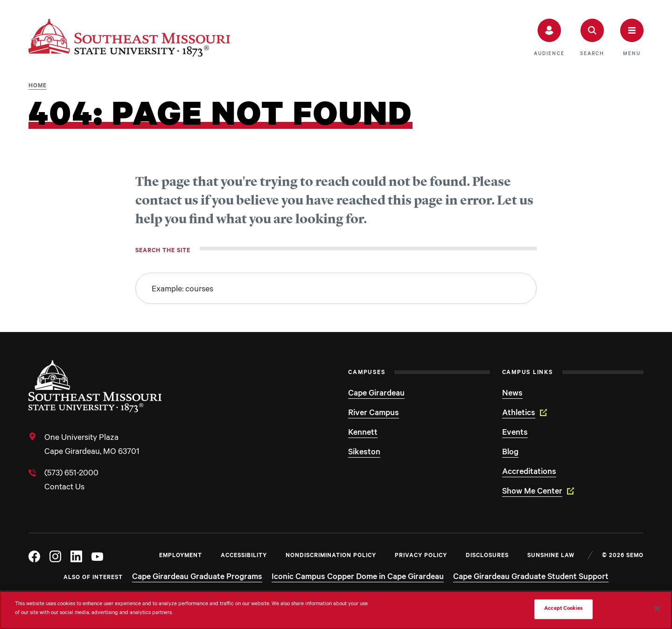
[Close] (657, 608)
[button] (549, 38)
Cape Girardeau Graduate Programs (197, 578)
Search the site (163, 251)
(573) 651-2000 (71, 474)
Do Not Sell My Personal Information (482, 609)
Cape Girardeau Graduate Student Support (531, 578)
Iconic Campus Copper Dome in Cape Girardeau (358, 578)
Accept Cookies (563, 609)
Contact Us (64, 488)
